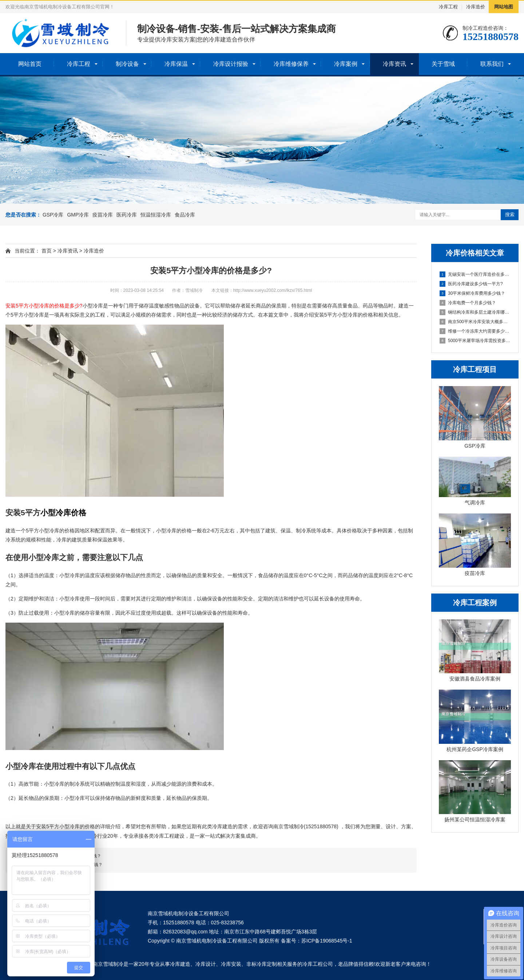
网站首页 (30, 64)
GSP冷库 (53, 215)
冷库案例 (346, 64)
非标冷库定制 (262, 964)
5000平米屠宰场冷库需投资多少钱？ (475, 341)
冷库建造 (180, 964)
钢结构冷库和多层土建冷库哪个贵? (475, 312)
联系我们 (492, 64)
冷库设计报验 (231, 64)
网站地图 (504, 7)
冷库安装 (231, 964)
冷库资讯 (394, 64)
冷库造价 (476, 7)
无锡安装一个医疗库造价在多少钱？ (475, 274)
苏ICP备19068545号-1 (327, 941)
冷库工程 (448, 7)
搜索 (510, 215)
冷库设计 (206, 964)
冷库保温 (176, 64)
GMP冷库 (78, 215)
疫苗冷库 (103, 215)
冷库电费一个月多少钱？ (468, 303)
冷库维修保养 (291, 64)
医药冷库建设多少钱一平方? (471, 284)
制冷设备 (127, 64)
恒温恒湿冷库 (156, 215)
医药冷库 (127, 215)
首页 (47, 251)
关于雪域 (443, 64)
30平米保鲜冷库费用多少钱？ (472, 293)
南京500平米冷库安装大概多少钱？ (475, 322)
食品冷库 (185, 215)
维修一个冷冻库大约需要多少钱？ (475, 331)
